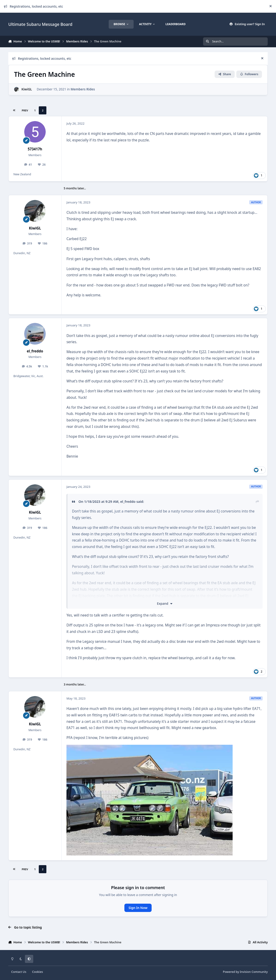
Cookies (37, 972)
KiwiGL (27, 89)
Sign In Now (138, 908)
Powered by (245, 972)
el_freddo (35, 351)
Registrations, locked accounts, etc (33, 6)
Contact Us (19, 972)
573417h (35, 149)
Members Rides (83, 89)
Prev (25, 110)
